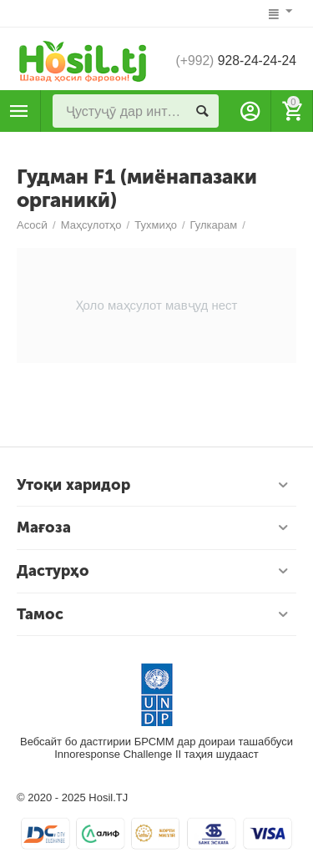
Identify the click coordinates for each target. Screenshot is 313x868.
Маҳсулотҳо (19, 111)
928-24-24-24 (235, 61)
